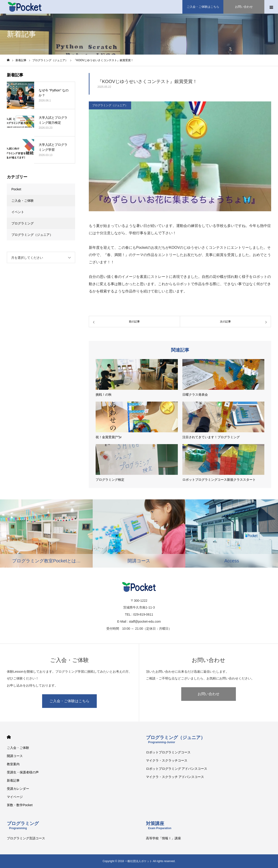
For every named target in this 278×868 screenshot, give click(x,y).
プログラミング (23, 223)
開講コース (15, 756)
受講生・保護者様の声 (23, 772)
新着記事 (13, 780)
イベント (18, 212)
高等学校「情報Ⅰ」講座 (163, 838)
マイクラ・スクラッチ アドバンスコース (175, 777)
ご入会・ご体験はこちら (69, 701)
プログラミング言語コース (26, 838)
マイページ (15, 797)
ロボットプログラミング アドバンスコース (177, 769)
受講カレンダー (18, 789)
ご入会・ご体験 (23, 201)
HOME (9, 737)
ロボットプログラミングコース (168, 752)
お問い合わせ (209, 694)
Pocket (16, 189)
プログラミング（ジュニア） (110, 105)
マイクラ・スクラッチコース (167, 760)
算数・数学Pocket (20, 805)
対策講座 (159, 825)
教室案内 (13, 764)
